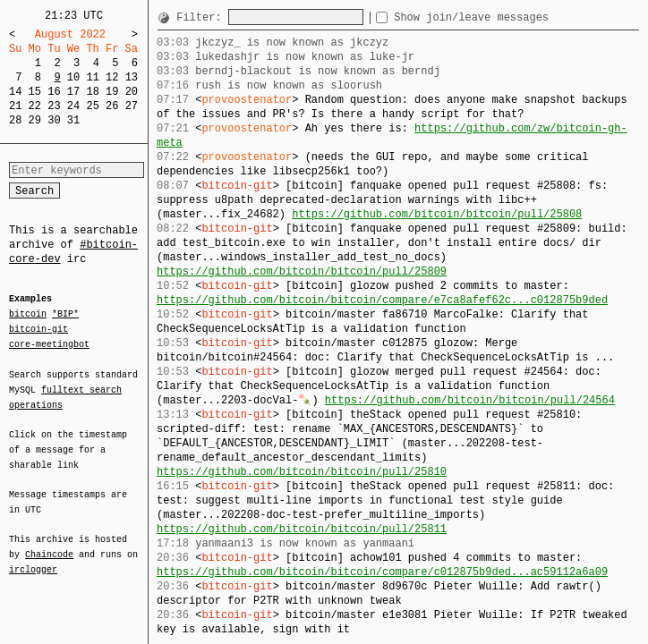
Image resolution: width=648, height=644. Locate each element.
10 (73, 77)
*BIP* (65, 315)
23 (54, 106)
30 (54, 120)
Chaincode (49, 544)
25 (92, 106)
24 (73, 106)
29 (35, 120)
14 (15, 92)
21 (15, 106)
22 (35, 106)
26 (112, 106)
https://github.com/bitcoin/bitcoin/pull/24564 (470, 400)
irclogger (33, 558)
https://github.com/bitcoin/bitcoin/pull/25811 (302, 529)
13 (132, 77)
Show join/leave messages (503, 17)
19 (112, 92)
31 (73, 120)
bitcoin (28, 315)
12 (112, 77)
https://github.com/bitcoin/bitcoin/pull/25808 (437, 214)
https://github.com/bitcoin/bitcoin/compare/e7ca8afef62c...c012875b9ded (382, 300)
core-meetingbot (49, 343)
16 (54, 92)
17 (73, 92)
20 (132, 92)
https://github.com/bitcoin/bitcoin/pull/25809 (302, 271)
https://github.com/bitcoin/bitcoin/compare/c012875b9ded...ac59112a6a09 (382, 572)
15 (35, 92)
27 (132, 106)
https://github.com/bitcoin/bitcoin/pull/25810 (302, 472)
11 (92, 77)
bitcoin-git (38, 329)
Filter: (202, 17)
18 (92, 92)
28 (15, 120)
